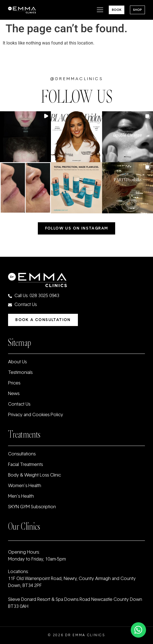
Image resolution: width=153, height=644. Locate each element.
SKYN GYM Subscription (32, 507)
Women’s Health (25, 486)
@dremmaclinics (76, 79)
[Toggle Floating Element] (138, 630)
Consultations (22, 454)
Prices (14, 383)
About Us (17, 362)
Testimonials (20, 373)
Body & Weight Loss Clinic (34, 475)
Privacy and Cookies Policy (36, 415)
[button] (25, 137)
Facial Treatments (25, 465)
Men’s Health (21, 497)
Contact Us (19, 404)
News (14, 394)
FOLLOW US (76, 97)
